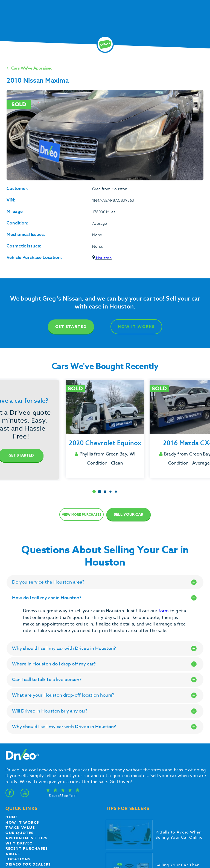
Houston (102, 258)
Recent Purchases (27, 848)
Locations (18, 859)
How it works (22, 822)
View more (82, 514)
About (13, 854)
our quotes (20, 833)
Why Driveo (19, 843)
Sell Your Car (129, 514)
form (164, 611)
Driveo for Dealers (28, 864)
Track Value (20, 827)
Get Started (71, 327)
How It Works (136, 327)
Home (12, 817)
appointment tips (27, 838)
